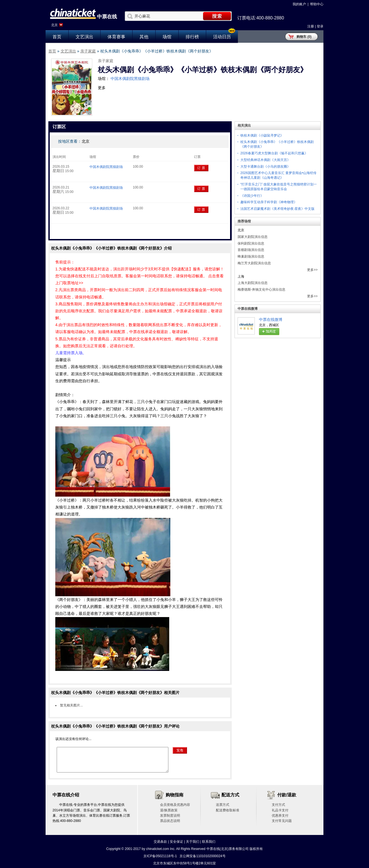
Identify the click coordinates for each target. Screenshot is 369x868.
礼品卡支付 (280, 810)
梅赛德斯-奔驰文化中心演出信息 (261, 290)
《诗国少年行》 (252, 196)
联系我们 (209, 842)
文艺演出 (84, 37)
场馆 (167, 37)
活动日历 (222, 37)
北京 (54, 25)
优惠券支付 (280, 816)
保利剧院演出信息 (251, 243)
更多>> (312, 270)
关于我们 (193, 842)
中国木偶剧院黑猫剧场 (130, 79)
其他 (144, 37)
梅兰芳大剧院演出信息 (254, 263)
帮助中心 (317, 4)
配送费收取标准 (228, 810)
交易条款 (160, 842)
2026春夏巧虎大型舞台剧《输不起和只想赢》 (274, 153)
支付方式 (278, 805)
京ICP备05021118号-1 (160, 856)
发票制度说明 (170, 816)
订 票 (201, 168)
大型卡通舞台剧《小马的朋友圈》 (265, 167)
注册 (311, 26)
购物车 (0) (304, 37)
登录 (320, 26)
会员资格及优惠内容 (175, 805)
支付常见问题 (282, 821)
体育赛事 (116, 37)
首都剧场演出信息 (251, 250)
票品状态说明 (170, 821)
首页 (57, 37)
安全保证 (176, 842)
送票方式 (223, 805)
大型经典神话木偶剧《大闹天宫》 (265, 160)
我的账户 (299, 4)
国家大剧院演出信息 (253, 237)
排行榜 (192, 37)
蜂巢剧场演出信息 (251, 256)
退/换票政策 (169, 810)
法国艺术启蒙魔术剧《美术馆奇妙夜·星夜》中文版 (277, 209)
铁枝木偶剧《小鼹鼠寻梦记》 (262, 135)
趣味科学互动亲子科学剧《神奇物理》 (269, 202)
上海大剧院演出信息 (253, 283)
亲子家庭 (88, 51)
